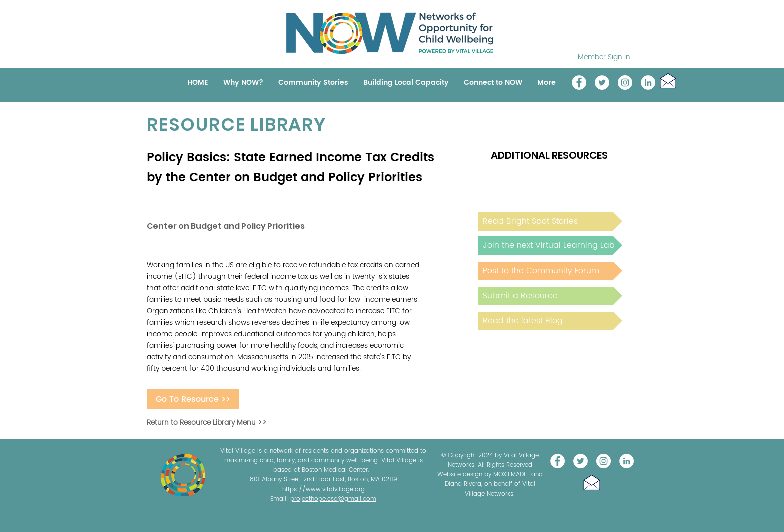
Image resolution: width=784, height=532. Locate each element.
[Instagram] (625, 83)
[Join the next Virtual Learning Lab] (550, 246)
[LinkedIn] (648, 83)
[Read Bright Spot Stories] (550, 222)
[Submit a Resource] (550, 296)
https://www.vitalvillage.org (324, 489)
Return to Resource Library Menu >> (207, 422)
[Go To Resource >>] (193, 399)
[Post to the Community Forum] (550, 271)
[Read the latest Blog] (550, 321)
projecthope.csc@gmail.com (333, 499)
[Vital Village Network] (579, 83)
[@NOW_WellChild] (602, 83)
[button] (668, 81)
